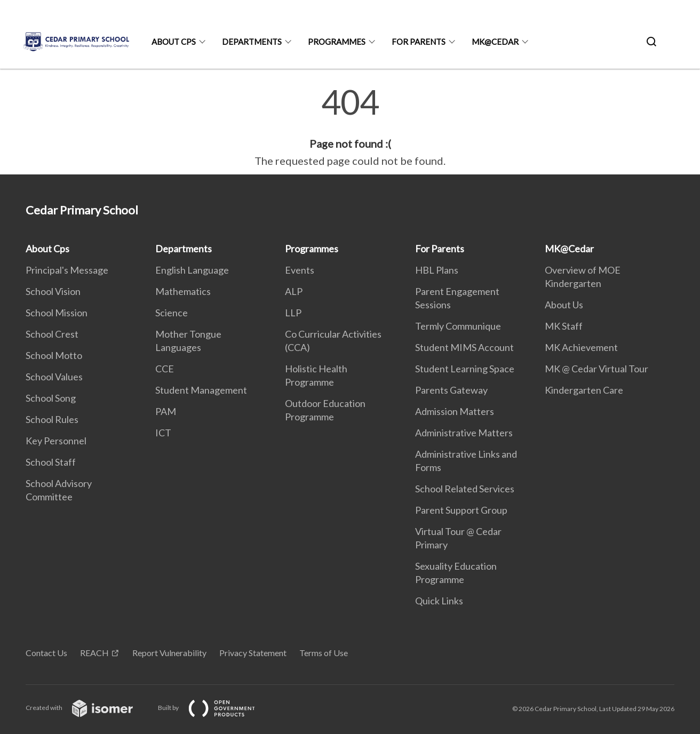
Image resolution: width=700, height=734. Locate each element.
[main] (350, 127)
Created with (88, 708)
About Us (564, 305)
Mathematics (183, 291)
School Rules (52, 419)
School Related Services (465, 489)
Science (172, 313)
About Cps (174, 42)
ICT (163, 433)
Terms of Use (324, 653)
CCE (165, 369)
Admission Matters (455, 411)
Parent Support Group (461, 510)
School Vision (53, 291)
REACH (94, 653)
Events (300, 270)
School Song (51, 398)
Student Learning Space (465, 369)
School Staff (51, 462)
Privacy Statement (253, 653)
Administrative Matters (464, 433)
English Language (192, 270)
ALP (294, 291)
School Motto (54, 355)
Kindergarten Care (584, 390)
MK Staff (564, 326)
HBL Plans (437, 270)
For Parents (419, 42)
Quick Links (439, 601)
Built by (215, 708)
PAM (166, 411)
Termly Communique (458, 326)
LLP (293, 313)
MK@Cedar (495, 42)
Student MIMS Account (464, 347)
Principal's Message (67, 270)
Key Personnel (56, 441)
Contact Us (46, 653)
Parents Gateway (451, 390)
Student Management (201, 390)
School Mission (57, 313)
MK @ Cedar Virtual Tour (596, 369)
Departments (252, 42)
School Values (54, 377)
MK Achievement (581, 347)
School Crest (52, 334)
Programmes (337, 42)
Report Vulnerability (169, 653)
